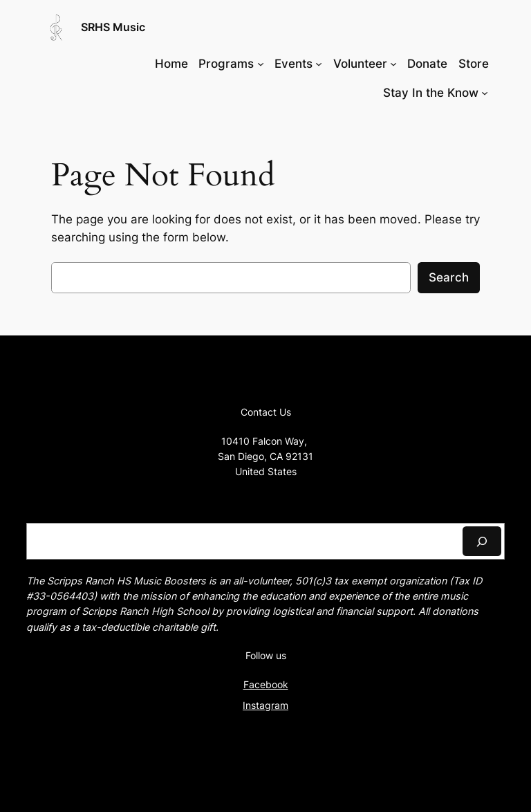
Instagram (265, 705)
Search (449, 277)
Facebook (266, 684)
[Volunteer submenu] (393, 64)
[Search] (482, 541)
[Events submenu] (319, 64)
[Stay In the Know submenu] (485, 93)
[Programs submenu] (261, 64)
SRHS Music (113, 27)
